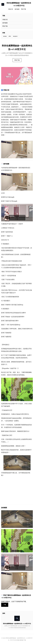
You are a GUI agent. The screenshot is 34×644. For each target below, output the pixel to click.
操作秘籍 (17, 9)
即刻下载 (23, 9)
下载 (5, 605)
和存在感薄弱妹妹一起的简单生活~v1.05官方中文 (16, 4)
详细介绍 (11, 9)
